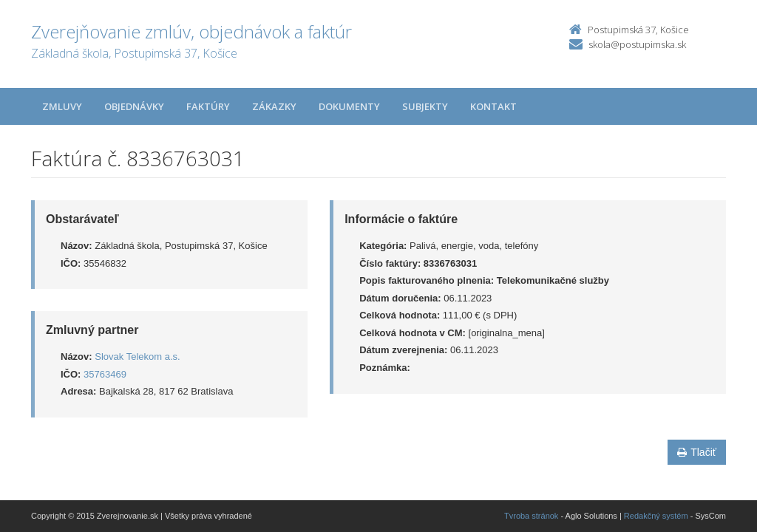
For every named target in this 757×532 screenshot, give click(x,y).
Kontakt (493, 106)
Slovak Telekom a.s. (137, 357)
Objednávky (134, 106)
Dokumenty (349, 106)
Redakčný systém (656, 516)
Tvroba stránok (531, 516)
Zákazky (274, 106)
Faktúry (208, 106)
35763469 (105, 374)
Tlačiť (697, 452)
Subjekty (425, 106)
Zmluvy (62, 106)
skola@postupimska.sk (637, 44)
